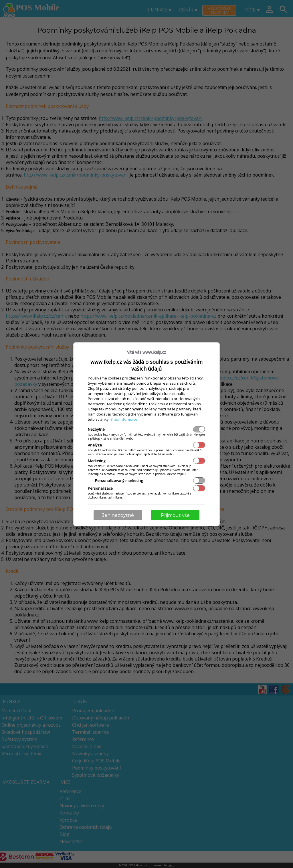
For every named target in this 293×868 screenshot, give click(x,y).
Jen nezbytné (118, 515)
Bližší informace (124, 419)
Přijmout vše (175, 515)
